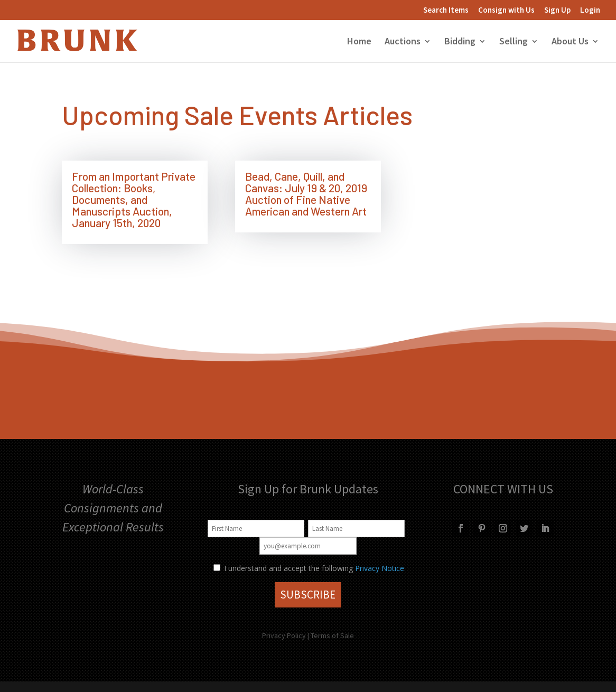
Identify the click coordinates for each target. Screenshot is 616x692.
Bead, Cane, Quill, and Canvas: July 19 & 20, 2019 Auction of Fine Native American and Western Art (306, 194)
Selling (514, 42)
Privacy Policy (284, 635)
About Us (570, 42)
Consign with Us (506, 10)
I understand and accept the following (283, 568)
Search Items (446, 10)
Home (359, 42)
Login (590, 10)
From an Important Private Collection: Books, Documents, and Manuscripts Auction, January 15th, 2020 (134, 199)
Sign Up (557, 10)
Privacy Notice (380, 568)
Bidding (460, 42)
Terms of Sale (332, 635)
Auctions (403, 42)
